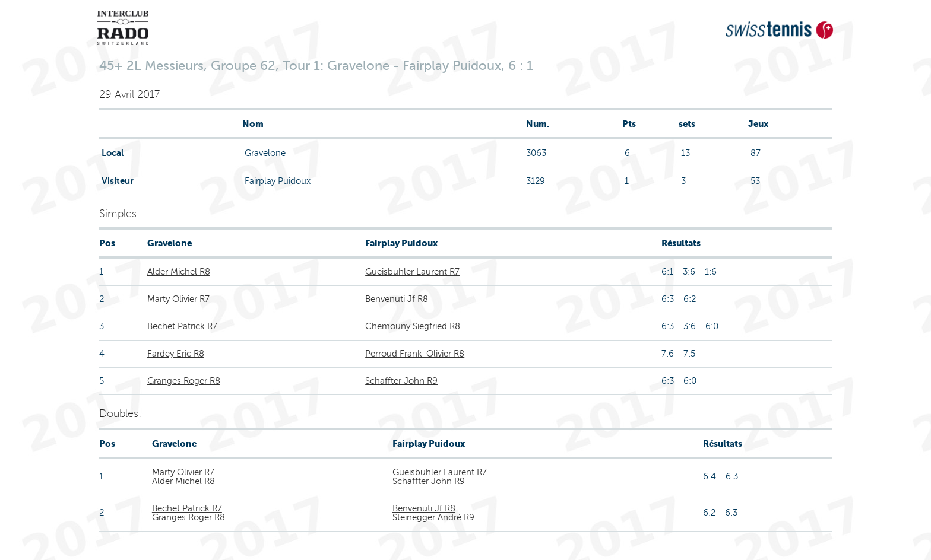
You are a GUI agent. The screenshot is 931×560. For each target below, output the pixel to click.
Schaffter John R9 (401, 381)
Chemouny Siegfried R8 (413, 326)
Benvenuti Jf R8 (397, 299)
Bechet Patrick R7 (182, 326)
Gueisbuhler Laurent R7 (412, 272)
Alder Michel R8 (179, 272)
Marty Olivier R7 (178, 299)
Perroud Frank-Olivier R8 (415, 354)
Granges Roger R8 (184, 381)
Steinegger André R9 (433, 517)
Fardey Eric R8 (176, 354)
